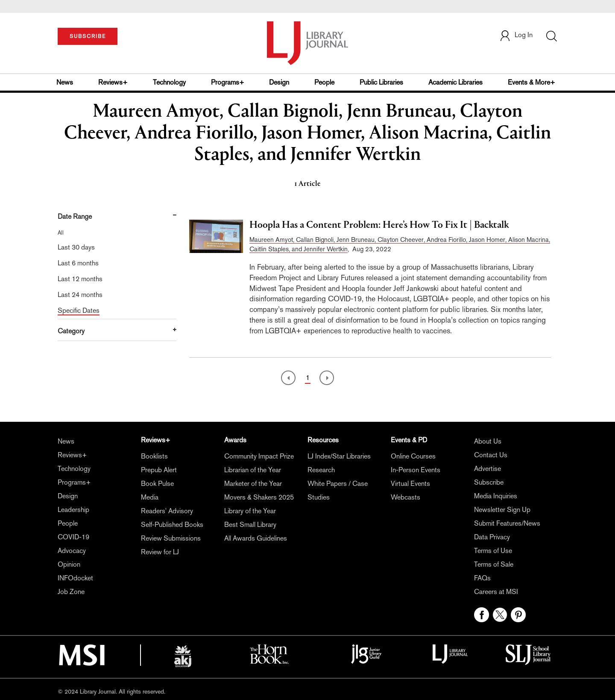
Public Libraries (381, 82)
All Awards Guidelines (256, 538)
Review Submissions (171, 538)
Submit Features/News (507, 523)
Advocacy (72, 551)
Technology (169, 82)
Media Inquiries (496, 496)
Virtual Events (410, 484)
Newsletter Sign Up (502, 510)
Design (279, 82)
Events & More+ (532, 82)
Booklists (154, 456)
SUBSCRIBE (88, 36)
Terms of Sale (494, 564)
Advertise (488, 469)
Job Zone (71, 592)
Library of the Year (250, 511)
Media (150, 497)
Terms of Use (493, 551)
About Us (488, 441)
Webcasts (406, 497)
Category (71, 331)
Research (321, 470)
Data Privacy (492, 537)
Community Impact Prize (259, 456)
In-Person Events (416, 470)
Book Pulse (157, 484)
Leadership (73, 510)
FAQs (482, 578)
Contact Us (491, 455)
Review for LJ (160, 552)
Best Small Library (250, 525)
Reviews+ (113, 82)
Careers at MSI (496, 592)
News (65, 82)
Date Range (75, 216)
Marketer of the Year (253, 484)
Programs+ (228, 82)
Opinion (69, 564)
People (324, 82)
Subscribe (489, 482)
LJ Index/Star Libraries (339, 456)
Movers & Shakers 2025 (259, 497)
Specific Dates (79, 310)
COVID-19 (73, 537)
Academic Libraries (455, 82)
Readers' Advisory (167, 511)
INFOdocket (75, 578)
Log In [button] (516, 35)
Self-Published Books (172, 525)
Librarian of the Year (253, 470)
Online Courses (413, 456)
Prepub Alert (159, 470)
